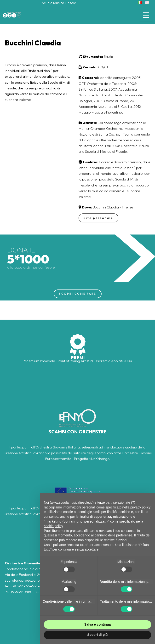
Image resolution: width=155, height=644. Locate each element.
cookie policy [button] (53, 526)
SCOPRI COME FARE (78, 294)
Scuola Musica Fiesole (59, 3)
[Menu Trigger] (146, 15)
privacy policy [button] (140, 507)
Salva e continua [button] (98, 624)
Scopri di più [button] (98, 635)
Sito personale (98, 218)
